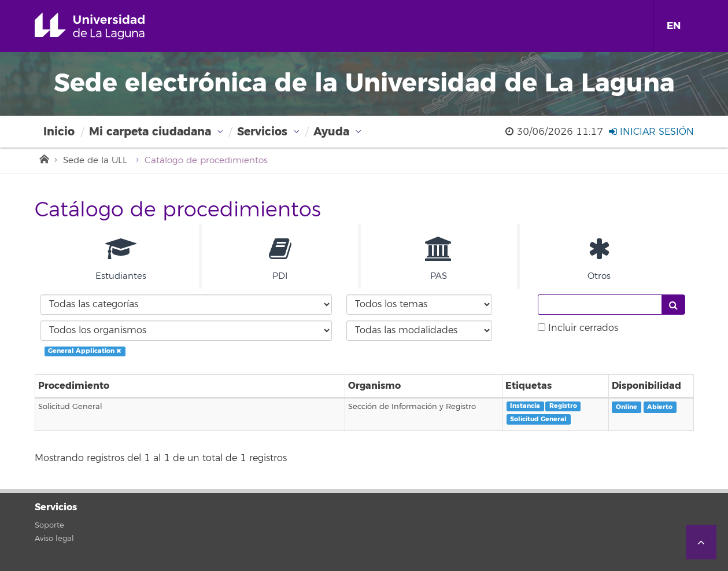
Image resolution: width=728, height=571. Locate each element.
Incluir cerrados (583, 328)
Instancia (525, 406)
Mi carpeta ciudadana (150, 132)
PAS (439, 259)
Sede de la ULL (95, 161)
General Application (85, 351)
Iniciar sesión (651, 132)
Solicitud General (538, 419)
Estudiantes (121, 259)
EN (674, 26)
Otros (599, 259)
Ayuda (331, 132)
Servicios (262, 132)
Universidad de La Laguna (106, 26)
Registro (563, 406)
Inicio (59, 132)
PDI (280, 259)
